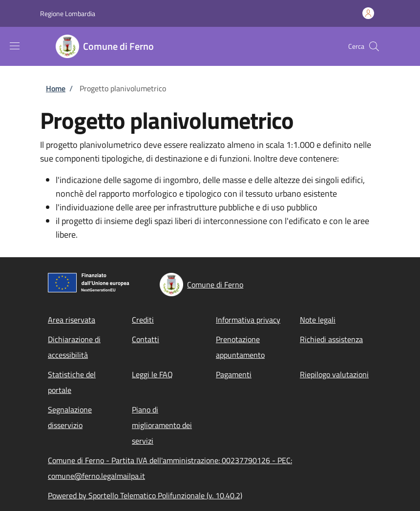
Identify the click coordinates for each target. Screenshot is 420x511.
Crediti (143, 320)
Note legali (318, 320)
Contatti (146, 339)
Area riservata (72, 320)
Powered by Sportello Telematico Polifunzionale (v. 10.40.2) (145, 495)
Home (56, 88)
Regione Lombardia (68, 13)
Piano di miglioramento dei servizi (162, 425)
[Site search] (374, 46)
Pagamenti (234, 374)
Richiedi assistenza (331, 339)
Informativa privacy (248, 320)
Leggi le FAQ (152, 374)
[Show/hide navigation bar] (15, 46)
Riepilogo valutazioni (334, 374)
